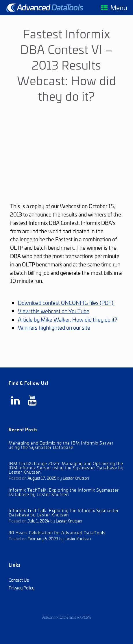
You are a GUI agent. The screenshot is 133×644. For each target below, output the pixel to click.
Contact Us (19, 580)
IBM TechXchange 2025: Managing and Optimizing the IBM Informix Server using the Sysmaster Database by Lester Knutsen (66, 467)
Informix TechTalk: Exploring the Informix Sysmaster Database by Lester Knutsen (64, 492)
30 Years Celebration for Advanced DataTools (57, 532)
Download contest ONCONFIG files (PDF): (66, 303)
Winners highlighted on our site (54, 327)
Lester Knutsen (76, 478)
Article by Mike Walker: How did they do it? (68, 319)
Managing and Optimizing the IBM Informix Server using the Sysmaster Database (61, 445)
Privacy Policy (22, 588)
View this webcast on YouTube (54, 311)
